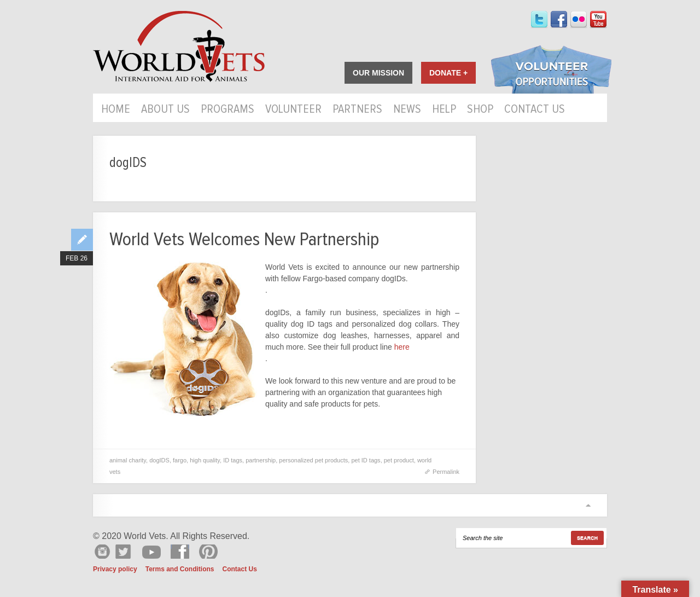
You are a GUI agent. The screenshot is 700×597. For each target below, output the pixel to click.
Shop (480, 110)
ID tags (233, 460)
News (407, 110)
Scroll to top (588, 505)
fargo (180, 460)
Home (116, 110)
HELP (444, 110)
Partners (357, 110)
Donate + (448, 73)
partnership (261, 460)
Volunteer (293, 110)
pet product (399, 460)
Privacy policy (115, 569)
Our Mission (378, 73)
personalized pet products (313, 460)
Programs (227, 110)
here (401, 347)
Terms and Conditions (180, 569)
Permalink (446, 472)
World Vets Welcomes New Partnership (244, 239)
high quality (205, 460)
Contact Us (535, 110)
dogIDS (159, 460)
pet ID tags (366, 460)
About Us (165, 110)
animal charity (128, 460)
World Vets (179, 47)
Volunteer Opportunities (551, 71)
